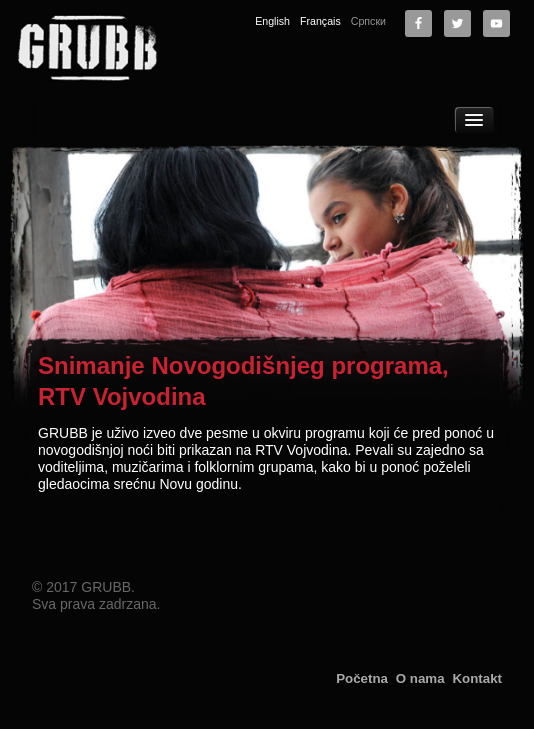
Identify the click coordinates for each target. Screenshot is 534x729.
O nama (420, 678)
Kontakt (477, 678)
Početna (362, 678)
